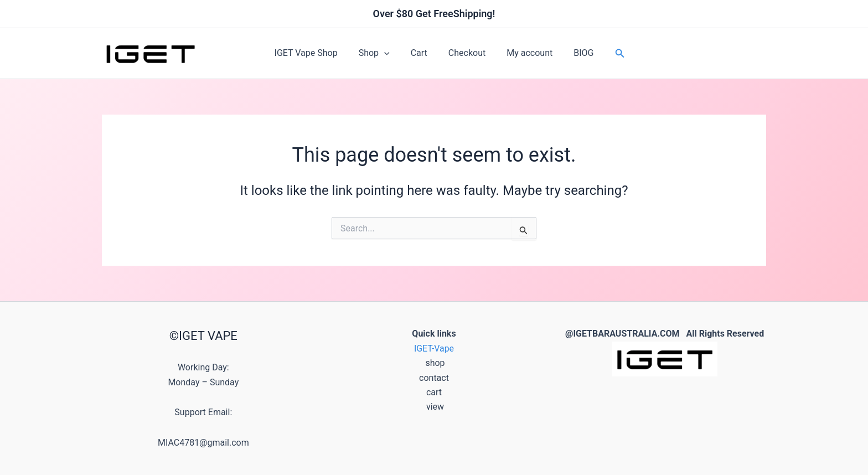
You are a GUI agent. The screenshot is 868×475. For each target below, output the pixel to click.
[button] (389, 53)
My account (525, 53)
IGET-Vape (434, 348)
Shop (379, 53)
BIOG (575, 53)
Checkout (465, 53)
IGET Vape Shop (314, 53)
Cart (421, 53)
